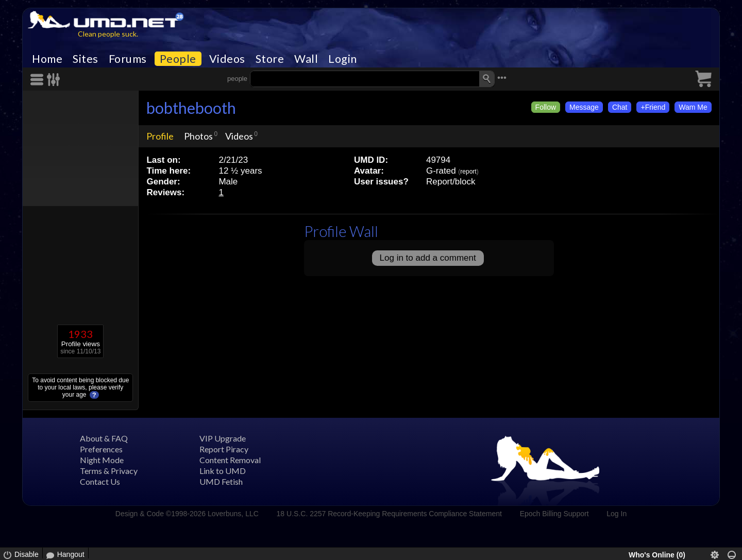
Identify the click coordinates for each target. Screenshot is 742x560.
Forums (128, 59)
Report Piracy (224, 449)
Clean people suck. (108, 34)
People (178, 59)
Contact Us (100, 481)
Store (270, 59)
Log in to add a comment (428, 258)
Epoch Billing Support (554, 514)
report (468, 172)
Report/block (451, 182)
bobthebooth (191, 108)
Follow (546, 107)
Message (584, 107)
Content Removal (230, 460)
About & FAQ (104, 438)
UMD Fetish (221, 481)
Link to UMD (223, 471)
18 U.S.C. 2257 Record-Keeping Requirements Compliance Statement (389, 514)
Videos (227, 59)
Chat (620, 107)
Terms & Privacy (109, 471)
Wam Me (693, 107)
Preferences (101, 449)
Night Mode (102, 460)
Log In (617, 514)
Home (47, 59)
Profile (160, 136)
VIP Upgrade (223, 438)
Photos (198, 136)
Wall (306, 59)
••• (502, 78)
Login (343, 59)
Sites (86, 59)
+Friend (653, 107)
